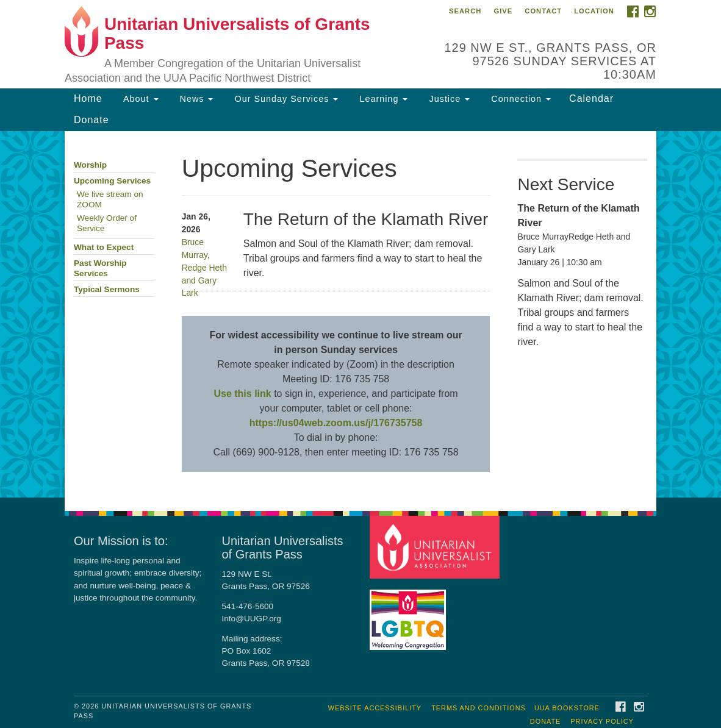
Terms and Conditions (479, 708)
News (195, 99)
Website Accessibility (375, 708)
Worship (90, 165)
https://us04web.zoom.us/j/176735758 (336, 423)
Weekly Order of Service (107, 223)
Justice (448, 99)
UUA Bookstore (567, 708)
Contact (543, 11)
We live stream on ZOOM (110, 199)
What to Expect (104, 247)
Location (594, 11)
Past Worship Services (100, 268)
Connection (519, 99)
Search (465, 11)
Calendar (591, 98)
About (140, 99)
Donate (91, 120)
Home (88, 98)
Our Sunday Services (285, 99)
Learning (382, 99)
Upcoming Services (112, 181)
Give (503, 11)
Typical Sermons (107, 289)
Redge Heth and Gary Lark (204, 280)
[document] (360, 314)
